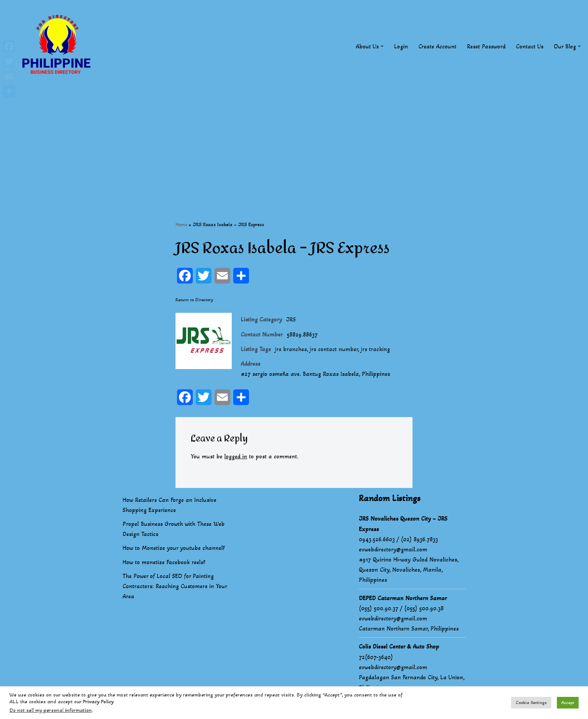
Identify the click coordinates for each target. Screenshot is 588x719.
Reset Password (486, 46)
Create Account (437, 46)
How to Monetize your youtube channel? (174, 548)
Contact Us (530, 46)
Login (401, 46)
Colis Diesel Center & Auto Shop (399, 646)
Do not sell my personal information (51, 710)
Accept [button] (568, 702)
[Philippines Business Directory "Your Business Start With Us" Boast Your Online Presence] (58, 46)
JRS (291, 319)
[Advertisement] (294, 145)
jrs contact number (334, 349)
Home (181, 224)
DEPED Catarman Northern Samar (403, 598)
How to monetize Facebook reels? (164, 562)
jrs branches (291, 349)
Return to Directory (194, 300)
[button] (382, 46)
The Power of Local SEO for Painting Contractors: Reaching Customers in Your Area (175, 586)
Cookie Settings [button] (531, 702)
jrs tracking (375, 349)
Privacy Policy (98, 702)
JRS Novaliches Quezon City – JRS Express (403, 524)
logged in (236, 456)
